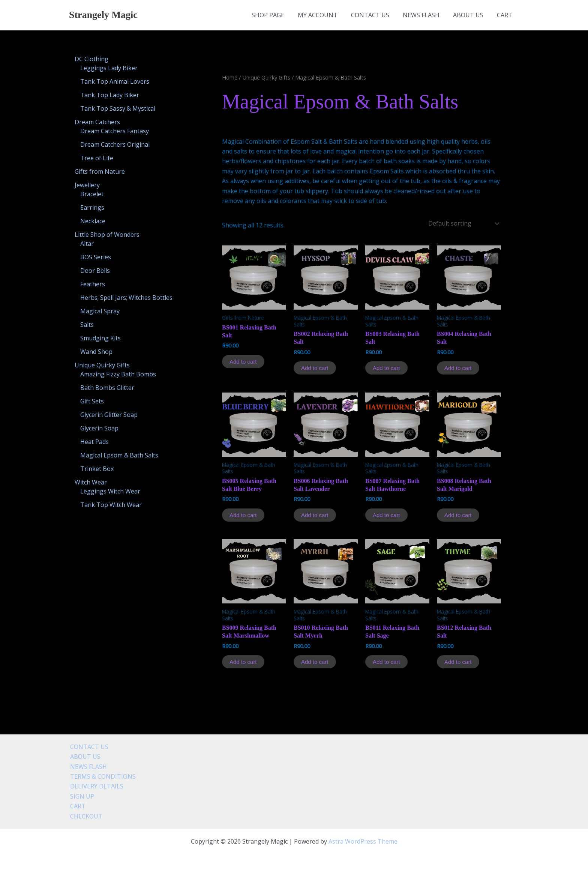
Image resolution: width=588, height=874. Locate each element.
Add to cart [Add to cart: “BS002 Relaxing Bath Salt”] (315, 368)
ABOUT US (470, 15)
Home (230, 77)
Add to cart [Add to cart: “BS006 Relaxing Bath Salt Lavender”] (315, 515)
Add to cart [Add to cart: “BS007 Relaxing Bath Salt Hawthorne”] (386, 515)
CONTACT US (375, 15)
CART (505, 15)
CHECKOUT (85, 816)
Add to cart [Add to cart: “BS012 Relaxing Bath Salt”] (458, 662)
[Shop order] (463, 223)
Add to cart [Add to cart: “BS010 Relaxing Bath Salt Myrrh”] (315, 662)
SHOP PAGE (276, 15)
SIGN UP (81, 796)
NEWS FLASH (425, 15)
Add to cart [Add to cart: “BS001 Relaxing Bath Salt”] (243, 362)
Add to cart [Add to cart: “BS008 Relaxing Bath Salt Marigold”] (458, 515)
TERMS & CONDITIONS (102, 776)
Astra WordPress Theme (363, 841)
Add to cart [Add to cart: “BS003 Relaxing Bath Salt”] (386, 368)
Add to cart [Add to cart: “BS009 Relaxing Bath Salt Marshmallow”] (243, 662)
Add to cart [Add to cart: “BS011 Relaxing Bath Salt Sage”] (386, 662)
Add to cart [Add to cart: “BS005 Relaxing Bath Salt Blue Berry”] (243, 515)
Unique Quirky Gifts (266, 77)
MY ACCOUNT (324, 15)
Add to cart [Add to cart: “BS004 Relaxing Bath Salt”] (458, 368)
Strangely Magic (103, 15)
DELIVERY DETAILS (96, 786)
